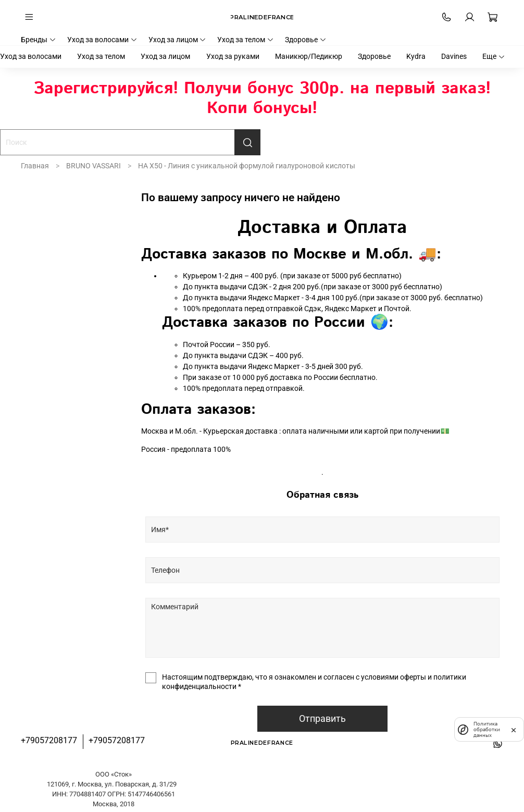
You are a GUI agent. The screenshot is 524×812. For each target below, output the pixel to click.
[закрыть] (514, 729)
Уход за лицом (178, 40)
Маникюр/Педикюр (309, 56)
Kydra (416, 56)
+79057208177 (49, 740)
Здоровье (306, 40)
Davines (454, 56)
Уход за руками (233, 56)
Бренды (39, 40)
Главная (35, 166)
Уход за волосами (102, 40)
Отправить (322, 719)
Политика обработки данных (485, 729)
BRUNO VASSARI (93, 166)
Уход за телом (246, 40)
